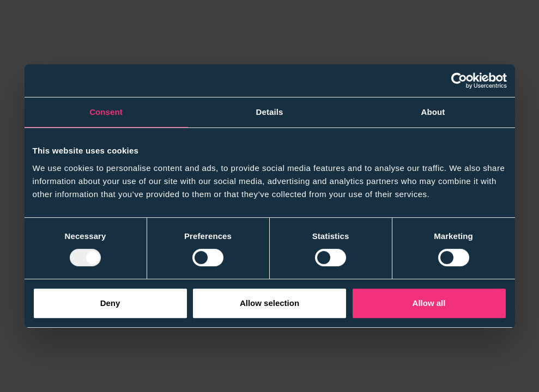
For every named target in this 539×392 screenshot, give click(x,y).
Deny (110, 303)
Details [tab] (270, 112)
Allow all (429, 303)
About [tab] (433, 112)
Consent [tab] (106, 112)
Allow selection (269, 303)
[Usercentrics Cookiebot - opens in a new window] (459, 81)
